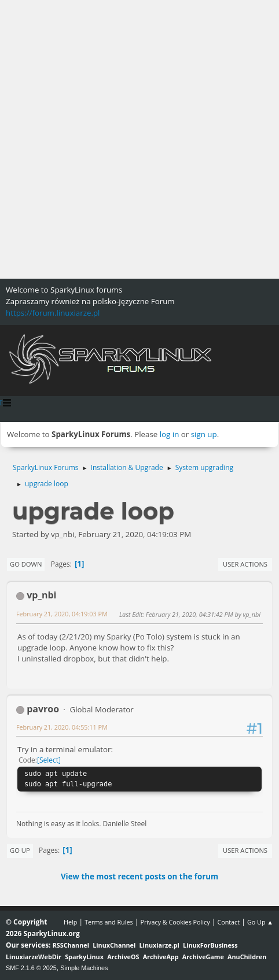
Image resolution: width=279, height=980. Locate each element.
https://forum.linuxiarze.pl (53, 313)
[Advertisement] (139, 139)
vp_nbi (41, 595)
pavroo (43, 709)
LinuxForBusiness (210, 945)
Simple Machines (84, 968)
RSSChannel (71, 945)
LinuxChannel (114, 945)
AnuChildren (247, 957)
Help (70, 922)
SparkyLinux (84, 957)
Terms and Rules (109, 922)
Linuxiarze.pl (159, 945)
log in (170, 434)
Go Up (20, 850)
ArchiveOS (123, 957)
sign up (204, 434)
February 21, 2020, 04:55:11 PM (62, 727)
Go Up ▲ (260, 922)
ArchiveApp (161, 957)
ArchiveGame (203, 957)
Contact (228, 922)
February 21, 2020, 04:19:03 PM (62, 614)
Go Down (26, 564)
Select (49, 760)
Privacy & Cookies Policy (175, 922)
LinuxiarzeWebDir (34, 957)
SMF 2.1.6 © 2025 (31, 968)
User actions (245, 564)
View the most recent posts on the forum (139, 877)
